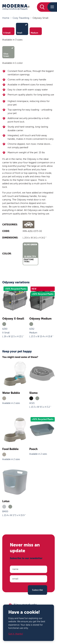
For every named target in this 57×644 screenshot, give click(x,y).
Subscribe (37, 590)
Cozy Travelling (21, 18)
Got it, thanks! (16, 634)
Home (6, 18)
